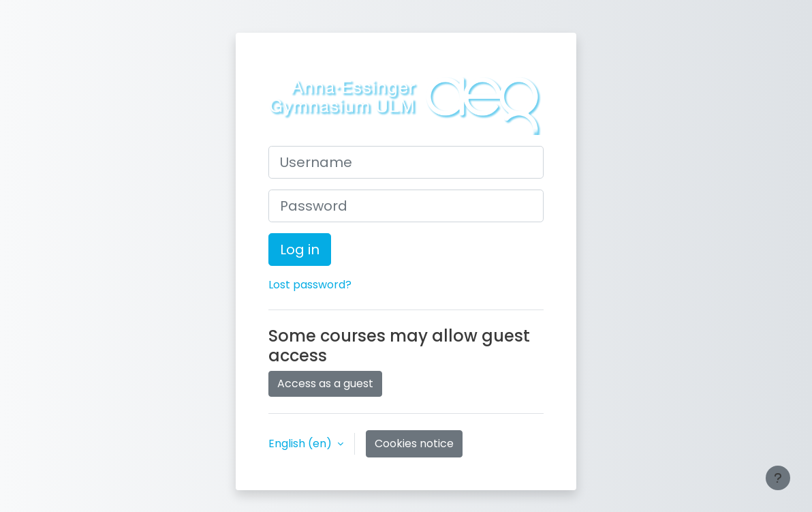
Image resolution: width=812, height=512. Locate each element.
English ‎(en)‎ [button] (301, 443)
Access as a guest (325, 383)
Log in (300, 250)
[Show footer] (778, 478)
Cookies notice (414, 443)
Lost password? (310, 285)
